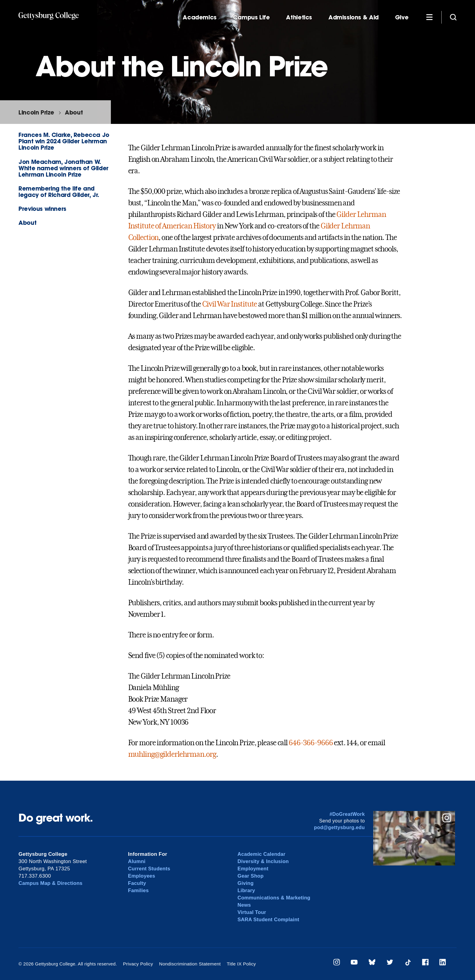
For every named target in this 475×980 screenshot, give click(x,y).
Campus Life (251, 17)
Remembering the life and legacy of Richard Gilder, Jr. (59, 191)
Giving (246, 883)
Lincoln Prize (36, 112)
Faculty (137, 883)
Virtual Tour (252, 912)
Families (139, 890)
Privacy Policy (138, 964)
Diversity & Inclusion (264, 861)
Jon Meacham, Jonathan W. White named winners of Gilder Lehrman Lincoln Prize (63, 168)
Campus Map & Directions (51, 883)
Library (246, 890)
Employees (142, 876)
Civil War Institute (230, 304)
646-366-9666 (311, 743)
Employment (253, 869)
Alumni (137, 861)
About (74, 112)
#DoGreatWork (347, 814)
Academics (200, 17)
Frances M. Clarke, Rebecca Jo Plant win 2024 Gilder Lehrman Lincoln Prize (64, 141)
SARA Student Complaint (269, 920)
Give (402, 17)
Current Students (150, 869)
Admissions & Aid (354, 17)
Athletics (299, 17)
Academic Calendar (262, 854)
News (244, 905)
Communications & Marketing (275, 898)
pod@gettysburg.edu (340, 827)
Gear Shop (251, 876)
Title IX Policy (238, 964)
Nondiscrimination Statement (188, 964)
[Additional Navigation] (429, 17)
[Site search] (453, 17)
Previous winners (42, 209)
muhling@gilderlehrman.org (172, 754)
